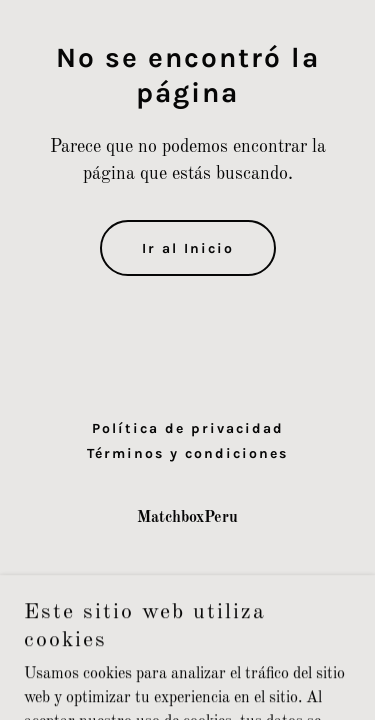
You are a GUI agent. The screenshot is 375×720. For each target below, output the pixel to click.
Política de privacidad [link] (188, 428)
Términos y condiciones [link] (187, 453)
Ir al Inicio (188, 248)
